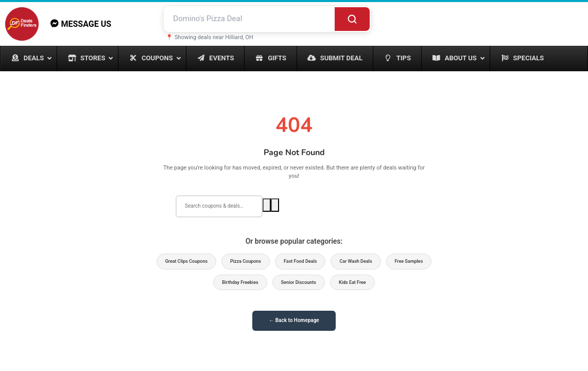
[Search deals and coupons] (249, 19)
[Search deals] (219, 206)
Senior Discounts (299, 282)
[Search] (352, 19)
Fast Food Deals (300, 261)
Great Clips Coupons (186, 261)
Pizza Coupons (246, 261)
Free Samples (409, 261)
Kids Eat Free (352, 282)
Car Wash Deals (356, 261)
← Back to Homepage (294, 320)
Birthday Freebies (240, 282)
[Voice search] (275, 205)
